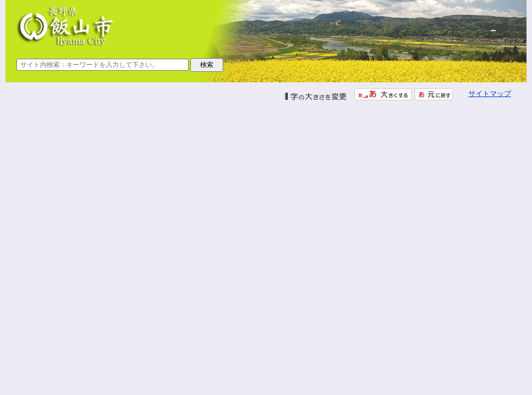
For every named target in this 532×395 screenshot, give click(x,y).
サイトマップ (490, 94)
